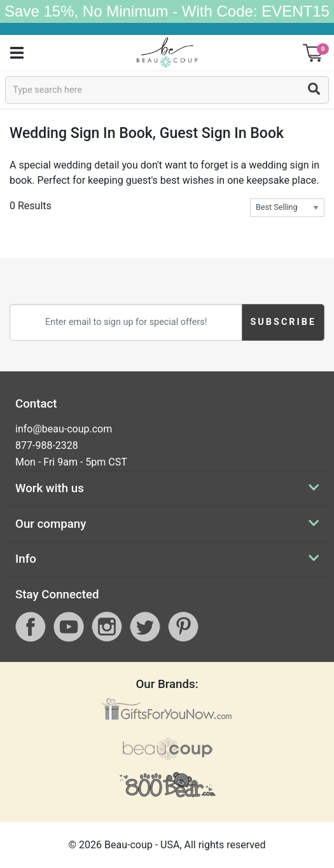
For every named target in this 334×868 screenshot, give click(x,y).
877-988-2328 (47, 445)
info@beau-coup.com (64, 429)
